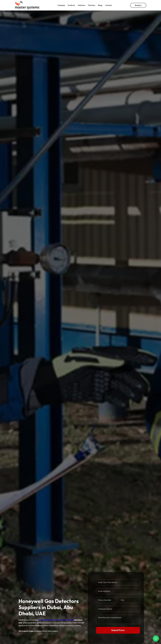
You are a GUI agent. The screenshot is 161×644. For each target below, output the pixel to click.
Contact (109, 5)
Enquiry (138, 5)
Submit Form (118, 630)
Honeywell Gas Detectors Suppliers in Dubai (56, 620)
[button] (156, 638)
